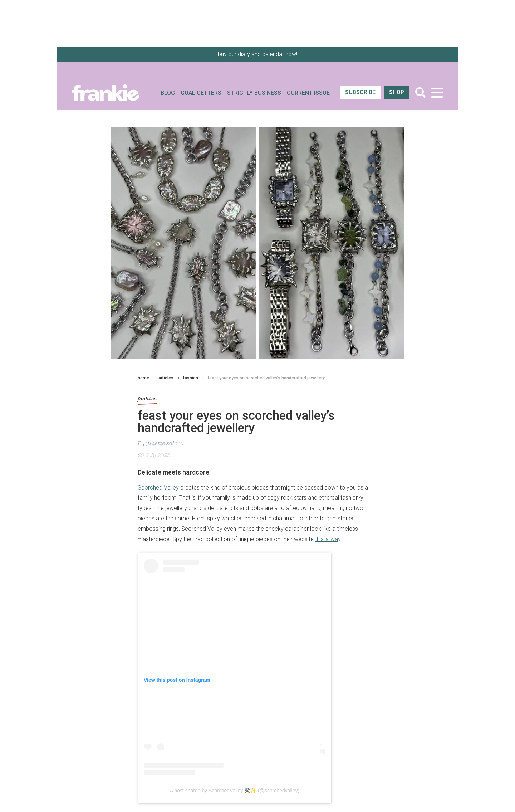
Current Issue (308, 93)
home (143, 378)
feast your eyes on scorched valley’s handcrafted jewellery (266, 378)
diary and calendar (261, 54)
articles (166, 378)
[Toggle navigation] (437, 93)
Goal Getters (201, 93)
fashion (190, 378)
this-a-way (328, 539)
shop (397, 92)
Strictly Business (254, 93)
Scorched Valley (158, 488)
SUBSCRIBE (360, 92)
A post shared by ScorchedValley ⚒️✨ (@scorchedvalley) (235, 791)
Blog (168, 93)
